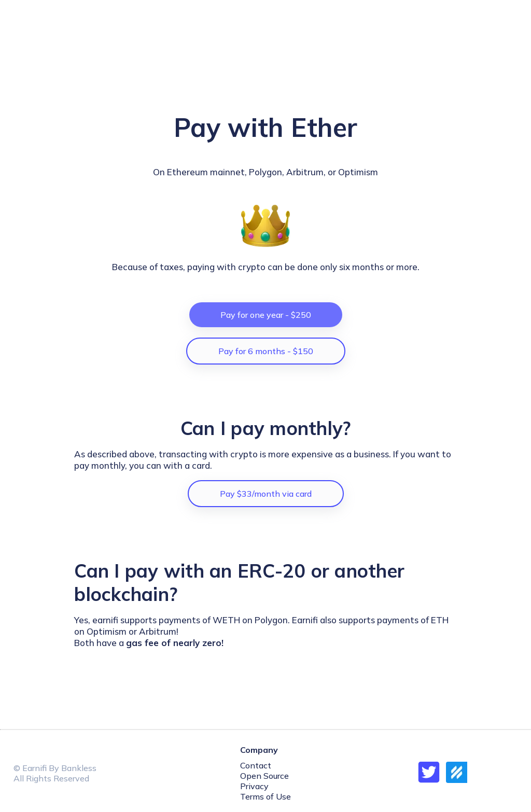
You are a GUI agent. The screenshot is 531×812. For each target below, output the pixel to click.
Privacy (254, 786)
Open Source (264, 776)
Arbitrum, (307, 172)
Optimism (358, 172)
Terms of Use (265, 796)
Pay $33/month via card (266, 494)
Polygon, (267, 172)
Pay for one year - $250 (266, 315)
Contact (256, 765)
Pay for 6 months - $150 (266, 351)
